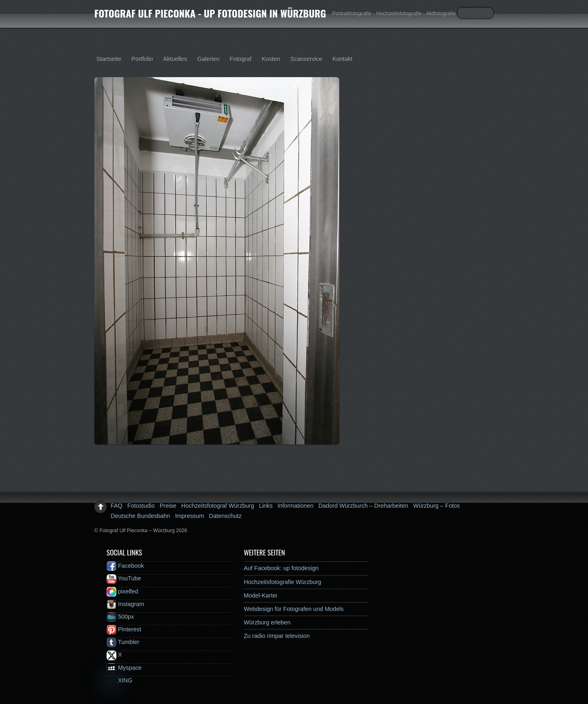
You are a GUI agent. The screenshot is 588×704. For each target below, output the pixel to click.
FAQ (117, 506)
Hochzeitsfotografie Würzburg (283, 582)
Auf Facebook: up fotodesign (281, 568)
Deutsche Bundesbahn (140, 516)
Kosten (271, 59)
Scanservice (306, 59)
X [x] (114, 655)
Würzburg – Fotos (437, 506)
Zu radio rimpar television (277, 636)
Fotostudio (141, 506)
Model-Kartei (261, 595)
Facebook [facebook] (125, 566)
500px (120, 617)
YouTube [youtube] (124, 578)
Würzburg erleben (267, 622)
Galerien (208, 59)
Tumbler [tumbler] (123, 642)
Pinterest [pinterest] (124, 629)
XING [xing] (119, 680)
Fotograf (241, 59)
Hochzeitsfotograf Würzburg (218, 506)
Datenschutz (225, 516)
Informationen (296, 506)
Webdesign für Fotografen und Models (294, 609)
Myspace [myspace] (124, 668)
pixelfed (122, 591)
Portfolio (142, 59)
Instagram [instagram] (125, 604)
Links (266, 506)
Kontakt (342, 59)
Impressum (190, 516)
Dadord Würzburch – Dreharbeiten (363, 506)
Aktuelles (175, 59)
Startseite (109, 59)
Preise (168, 506)
